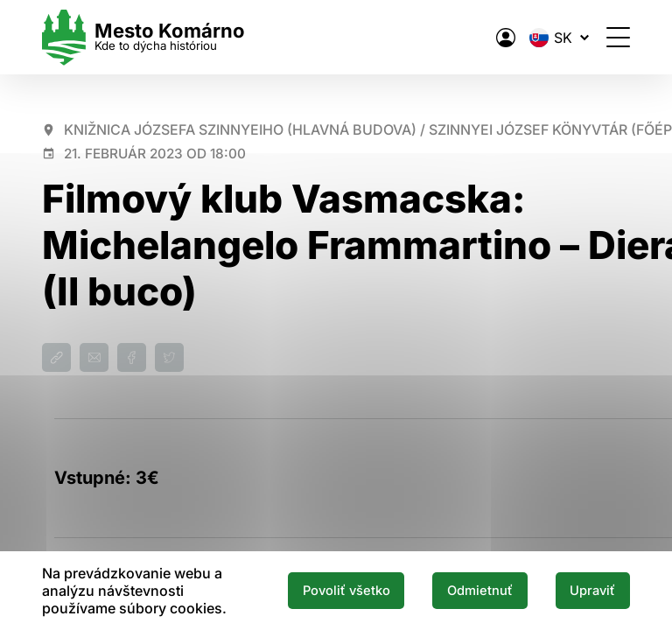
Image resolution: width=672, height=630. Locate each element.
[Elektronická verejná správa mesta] (506, 38)
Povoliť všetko (346, 591)
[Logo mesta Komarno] (143, 37)
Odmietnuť (480, 591)
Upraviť (592, 591)
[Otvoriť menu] (618, 37)
